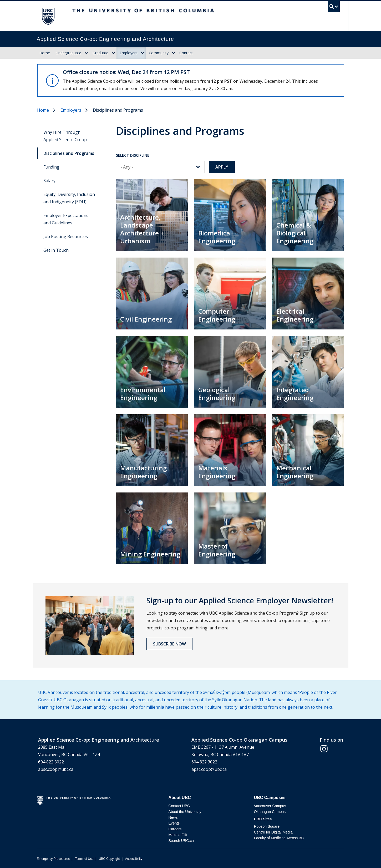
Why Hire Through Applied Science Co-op (65, 136)
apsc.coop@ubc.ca (56, 769)
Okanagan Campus (270, 812)
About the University (185, 812)
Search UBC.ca (181, 841)
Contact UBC (179, 806)
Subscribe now (169, 644)
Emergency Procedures (53, 859)
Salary (49, 181)
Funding (51, 167)
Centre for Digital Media (273, 832)
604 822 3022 (51, 762)
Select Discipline (133, 155)
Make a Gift (178, 835)
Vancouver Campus (270, 806)
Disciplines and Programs (69, 153)
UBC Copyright (109, 859)
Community (159, 53)
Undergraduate (68, 53)
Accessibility (134, 859)
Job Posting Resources (66, 236)
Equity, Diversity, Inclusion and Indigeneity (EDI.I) (69, 198)
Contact (186, 53)
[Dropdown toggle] (86, 53)
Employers (129, 53)
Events (174, 823)
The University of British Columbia (48, 16)
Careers (175, 829)
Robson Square (267, 826)
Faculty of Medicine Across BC (279, 838)
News (173, 817)
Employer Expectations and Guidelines (66, 219)
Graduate (100, 53)
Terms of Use (84, 859)
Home (45, 53)
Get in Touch (56, 250)
